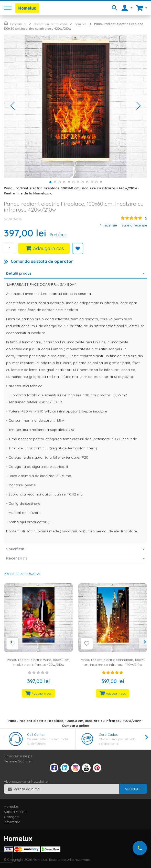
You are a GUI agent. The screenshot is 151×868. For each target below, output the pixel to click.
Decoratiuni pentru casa (50, 24)
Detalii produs (19, 273)
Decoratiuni (18, 24)
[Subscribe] (133, 789)
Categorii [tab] (12, 817)
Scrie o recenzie (134, 225)
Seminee (81, 24)
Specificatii (16, 549)
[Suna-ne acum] (140, 848)
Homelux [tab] (11, 807)
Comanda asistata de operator (42, 261)
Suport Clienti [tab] (15, 812)
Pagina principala (6, 23)
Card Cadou (109, 735)
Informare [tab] (12, 822)
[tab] (75, 274)
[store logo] (27, 8)
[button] (14, 106)
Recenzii (17, 558)
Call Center (36, 735)
